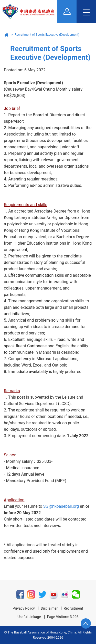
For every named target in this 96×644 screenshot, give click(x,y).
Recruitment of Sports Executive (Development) (47, 35)
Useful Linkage (29, 617)
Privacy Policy (24, 608)
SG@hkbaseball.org (61, 506)
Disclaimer (49, 608)
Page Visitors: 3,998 (63, 617)
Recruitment (73, 608)
